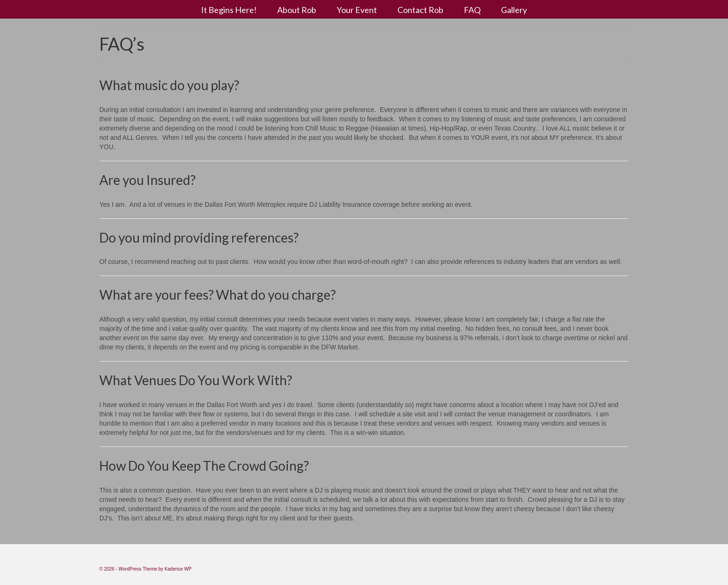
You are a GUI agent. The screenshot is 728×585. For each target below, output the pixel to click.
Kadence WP (178, 569)
